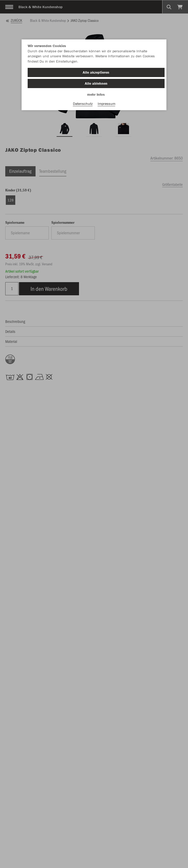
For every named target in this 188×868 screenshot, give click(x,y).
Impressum (107, 104)
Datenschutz (83, 104)
